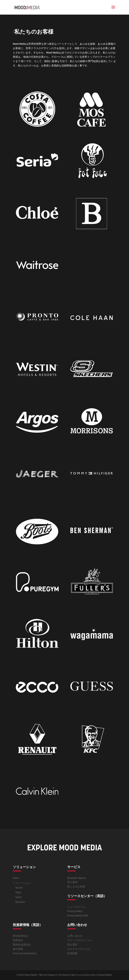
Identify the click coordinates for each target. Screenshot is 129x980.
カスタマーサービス (79, 949)
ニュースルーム (76, 907)
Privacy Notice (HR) (78, 916)
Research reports (77, 878)
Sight (18, 892)
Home (16, 878)
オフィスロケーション (80, 940)
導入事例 (72, 882)
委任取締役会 (21, 936)
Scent (19, 897)
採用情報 (72, 953)
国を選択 (72, 945)
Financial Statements (25, 953)
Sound (19, 888)
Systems (20, 902)
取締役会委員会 (22, 945)
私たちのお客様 (76, 887)
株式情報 (18, 949)
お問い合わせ (75, 936)
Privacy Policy (75, 911)
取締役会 (18, 940)
